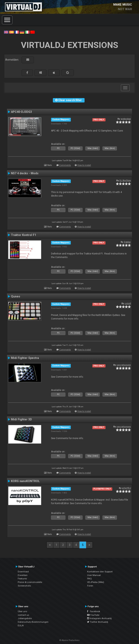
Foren (90, 586)
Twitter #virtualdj (98, 622)
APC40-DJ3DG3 (21, 112)
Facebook (94, 611)
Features (22, 579)
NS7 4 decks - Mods (25, 173)
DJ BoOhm (125, 180)
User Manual (94, 575)
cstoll (128, 303)
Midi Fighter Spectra (25, 358)
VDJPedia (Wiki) (96, 582)
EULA (21, 625)
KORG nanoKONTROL (25, 481)
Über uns (22, 611)
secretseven (124, 365)
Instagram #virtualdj (99, 618)
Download (23, 572)
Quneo (16, 296)
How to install (84, 165)
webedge (126, 119)
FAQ (89, 579)
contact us (23, 615)
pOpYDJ (126, 488)
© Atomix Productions (69, 640)
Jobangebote (25, 618)
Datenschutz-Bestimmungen (33, 622)
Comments (65, 165)
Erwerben (23, 575)
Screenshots (24, 586)
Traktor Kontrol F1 (24, 235)
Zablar (127, 242)
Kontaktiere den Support (100, 572)
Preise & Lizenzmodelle (30, 582)
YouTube (93, 615)
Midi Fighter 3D (21, 419)
